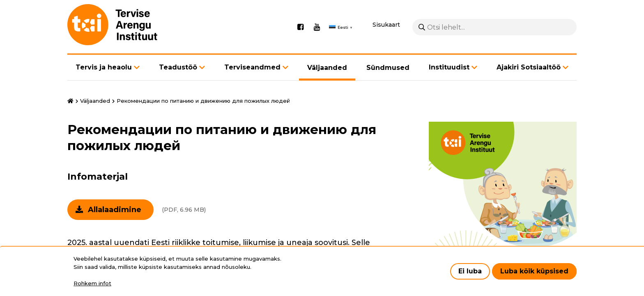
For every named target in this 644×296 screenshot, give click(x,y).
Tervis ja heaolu (104, 67)
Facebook (300, 27)
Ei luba (470, 271)
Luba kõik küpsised (534, 271)
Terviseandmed (252, 67)
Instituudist (449, 67)
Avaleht (70, 101)
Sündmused (388, 68)
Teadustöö (178, 67)
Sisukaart (386, 25)
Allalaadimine (115, 210)
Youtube (317, 27)
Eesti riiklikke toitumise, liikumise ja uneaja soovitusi (250, 243)
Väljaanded (327, 68)
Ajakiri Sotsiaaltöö (529, 67)
